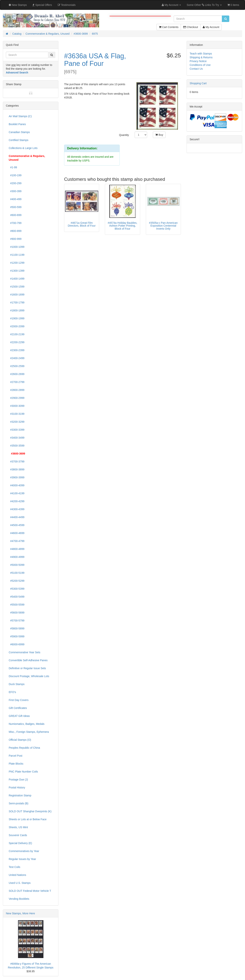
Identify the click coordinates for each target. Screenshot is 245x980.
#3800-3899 (17, 469)
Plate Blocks (16, 764)
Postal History (17, 787)
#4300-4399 (17, 509)
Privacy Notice (198, 61)
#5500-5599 (17, 605)
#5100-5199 (17, 573)
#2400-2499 (17, 358)
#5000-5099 (17, 565)
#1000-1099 (17, 247)
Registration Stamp (20, 795)
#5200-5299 (17, 581)
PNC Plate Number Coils (23, 772)
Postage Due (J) (18, 780)
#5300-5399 (17, 589)
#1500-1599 (17, 287)
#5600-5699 (17, 613)
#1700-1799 (17, 302)
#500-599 (15, 207)
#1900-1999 (17, 318)
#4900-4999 (17, 557)
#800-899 (15, 231)
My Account (211, 27)
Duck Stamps (17, 684)
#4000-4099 (17, 485)
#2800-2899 (17, 390)
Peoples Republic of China (24, 748)
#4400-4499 (17, 517)
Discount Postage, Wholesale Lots (29, 676)
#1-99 (13, 167)
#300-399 (15, 191)
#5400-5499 (17, 597)
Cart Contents (169, 27)
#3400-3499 (17, 438)
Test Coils (15, 867)
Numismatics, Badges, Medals (27, 724)
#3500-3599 (17, 446)
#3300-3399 (17, 430)
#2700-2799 (17, 382)
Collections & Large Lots (23, 148)
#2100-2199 (17, 334)
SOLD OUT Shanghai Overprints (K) (30, 811)
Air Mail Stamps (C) (20, 116)
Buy (159, 135)
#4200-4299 (17, 501)
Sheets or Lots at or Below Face (28, 819)
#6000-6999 (17, 644)
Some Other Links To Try (204, 5)
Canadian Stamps (19, 132)
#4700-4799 (17, 541)
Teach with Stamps (201, 54)
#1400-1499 (17, 279)
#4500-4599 (17, 525)
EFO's (12, 692)
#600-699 (15, 215)
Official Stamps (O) (20, 740)
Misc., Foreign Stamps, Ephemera (29, 732)
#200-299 (15, 183)
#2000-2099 (17, 326)
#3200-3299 (17, 422)
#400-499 (15, 199)
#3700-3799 (17, 462)
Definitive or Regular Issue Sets (27, 668)
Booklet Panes (17, 124)
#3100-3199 (17, 414)
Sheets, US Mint (18, 827)
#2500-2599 (17, 366)
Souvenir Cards (18, 835)
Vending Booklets (19, 899)
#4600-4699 (17, 533)
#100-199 (15, 175)
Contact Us (196, 69)
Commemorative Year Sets (25, 652)
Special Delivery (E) (20, 843)
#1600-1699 (17, 295)
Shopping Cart (198, 83)
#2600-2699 (17, 374)
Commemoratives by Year (24, 851)
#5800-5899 (17, 628)
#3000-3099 (17, 406)
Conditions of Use (200, 65)
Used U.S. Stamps (20, 883)
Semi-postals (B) (18, 803)
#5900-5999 (17, 636)
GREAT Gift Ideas (19, 716)
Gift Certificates (18, 708)
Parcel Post (16, 756)
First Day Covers (19, 700)
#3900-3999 (17, 477)
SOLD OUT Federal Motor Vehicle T (30, 891)
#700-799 (15, 223)
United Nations (17, 875)
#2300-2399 (17, 350)
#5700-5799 (17, 621)
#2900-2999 (17, 398)
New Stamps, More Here (20, 913)
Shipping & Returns (201, 57)
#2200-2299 (17, 342)
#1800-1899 (17, 310)
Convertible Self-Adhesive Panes (28, 660)
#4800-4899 (17, 549)
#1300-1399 (17, 271)
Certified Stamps (18, 140)
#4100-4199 (17, 493)
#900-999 (15, 239)
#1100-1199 (17, 255)
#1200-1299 (17, 263)
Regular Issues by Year (22, 859)
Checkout (191, 27)
